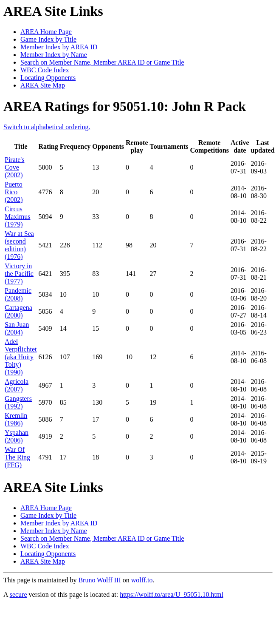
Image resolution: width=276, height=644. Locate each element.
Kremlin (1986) (16, 419)
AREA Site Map (43, 85)
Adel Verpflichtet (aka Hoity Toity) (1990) (21, 357)
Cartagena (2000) (18, 311)
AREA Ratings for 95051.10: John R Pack (125, 106)
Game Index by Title (48, 39)
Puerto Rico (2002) (14, 192)
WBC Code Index (45, 70)
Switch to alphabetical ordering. (47, 127)
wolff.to (142, 580)
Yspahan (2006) (17, 436)
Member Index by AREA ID (59, 47)
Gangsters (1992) (18, 402)
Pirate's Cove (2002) (14, 167)
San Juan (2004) (17, 328)
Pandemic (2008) (18, 294)
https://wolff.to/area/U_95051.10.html (172, 594)
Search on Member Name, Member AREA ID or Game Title (102, 62)
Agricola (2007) (17, 385)
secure (18, 594)
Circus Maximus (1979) (17, 217)
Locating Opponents (48, 78)
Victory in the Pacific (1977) (19, 274)
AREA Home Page (46, 32)
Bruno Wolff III (99, 580)
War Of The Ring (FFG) (17, 457)
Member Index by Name (54, 55)
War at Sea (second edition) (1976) (19, 245)
